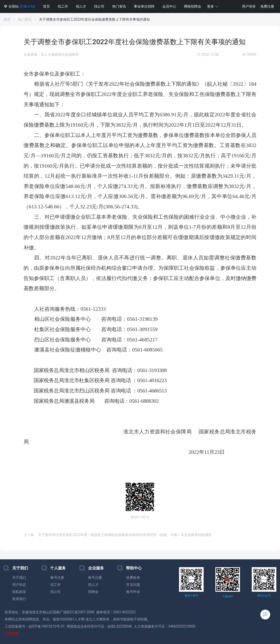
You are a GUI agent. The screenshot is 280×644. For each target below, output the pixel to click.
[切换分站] (27, 6)
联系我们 (19, 599)
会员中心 (169, 6)
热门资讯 (119, 6)
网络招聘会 (193, 6)
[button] (213, 7)
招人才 (81, 6)
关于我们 (19, 577)
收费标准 (133, 577)
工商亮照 (12, 633)
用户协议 (19, 585)
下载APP (228, 597)
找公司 (99, 6)
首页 (46, 6)
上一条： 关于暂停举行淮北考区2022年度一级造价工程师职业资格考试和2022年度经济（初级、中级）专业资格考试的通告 (118, 535)
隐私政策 (19, 592)
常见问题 (133, 585)
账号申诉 (133, 592)
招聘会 (93, 592)
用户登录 (249, 6)
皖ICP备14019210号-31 (47, 626)
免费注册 (267, 6)
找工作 (63, 6)
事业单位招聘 (144, 6)
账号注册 (57, 577)
